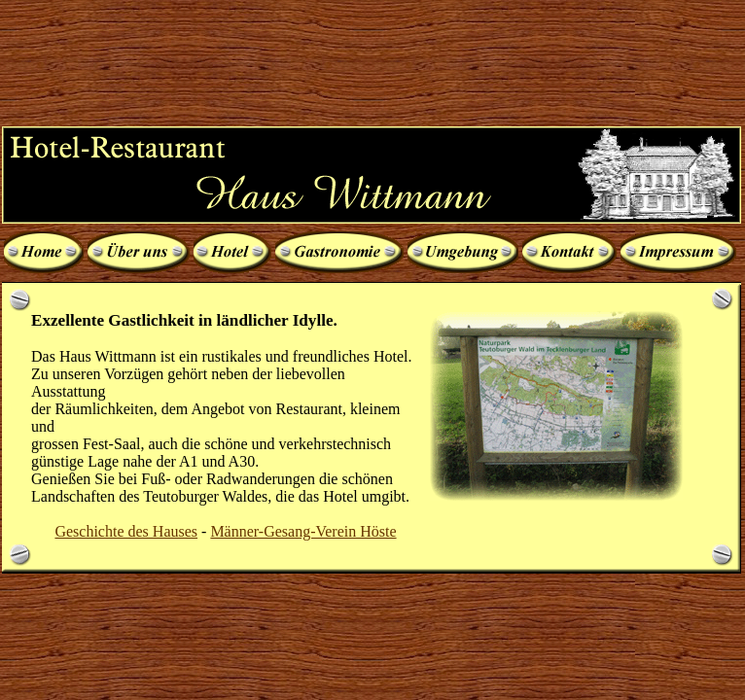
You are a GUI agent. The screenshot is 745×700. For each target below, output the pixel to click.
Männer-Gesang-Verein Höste (303, 531)
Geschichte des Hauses (126, 531)
